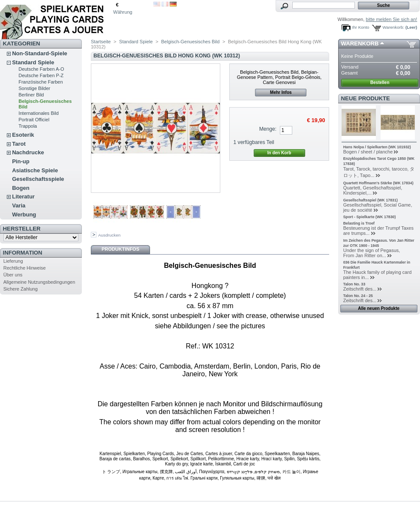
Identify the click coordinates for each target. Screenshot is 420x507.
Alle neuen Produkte (379, 308)
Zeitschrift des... (360, 289)
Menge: (268, 129)
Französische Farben (40, 82)
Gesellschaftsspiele (38, 179)
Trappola (28, 126)
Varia (19, 205)
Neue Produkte (366, 98)
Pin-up (21, 161)
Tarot (19, 144)
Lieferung (13, 261)
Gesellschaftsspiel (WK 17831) (370, 200)
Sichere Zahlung (21, 289)
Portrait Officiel (34, 120)
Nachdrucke (28, 152)
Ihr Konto (361, 27)
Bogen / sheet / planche (368, 152)
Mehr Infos (281, 92)
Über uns (13, 275)
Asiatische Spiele (35, 170)
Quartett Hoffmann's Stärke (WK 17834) (378, 183)
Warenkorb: (394, 27)
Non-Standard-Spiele (40, 53)
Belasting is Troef (359, 223)
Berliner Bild (31, 95)
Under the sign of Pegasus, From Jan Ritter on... (372, 253)
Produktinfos (120, 249)
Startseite (101, 42)
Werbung (24, 214)
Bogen (21, 188)
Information (23, 253)
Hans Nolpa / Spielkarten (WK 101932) (377, 147)
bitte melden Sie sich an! (392, 19)
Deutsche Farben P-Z (41, 75)
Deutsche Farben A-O (41, 69)
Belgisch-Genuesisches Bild (190, 42)
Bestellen (380, 82)
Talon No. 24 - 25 (358, 296)
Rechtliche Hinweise (25, 268)
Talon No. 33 (354, 284)
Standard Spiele (33, 62)
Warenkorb (360, 43)
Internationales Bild (39, 113)
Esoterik (23, 135)
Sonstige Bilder (34, 88)
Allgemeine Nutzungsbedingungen (39, 282)
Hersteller (22, 229)
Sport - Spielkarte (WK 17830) (370, 217)
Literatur (23, 196)
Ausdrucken (109, 235)
